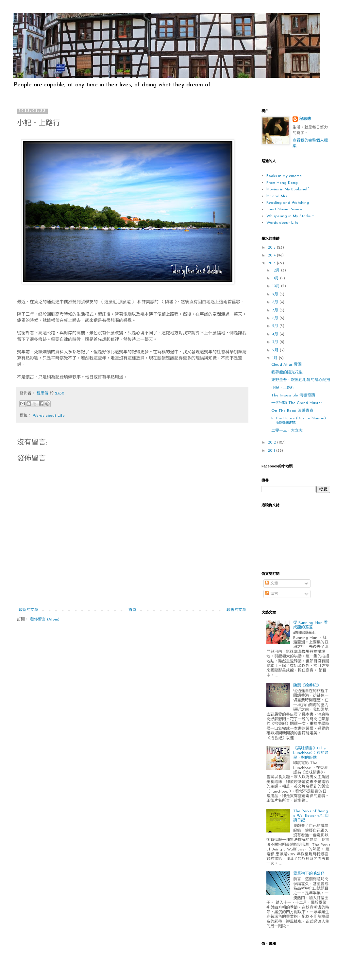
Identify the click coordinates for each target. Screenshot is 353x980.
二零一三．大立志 (287, 431)
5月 (276, 326)
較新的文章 (28, 610)
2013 (272, 263)
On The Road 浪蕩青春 (292, 411)
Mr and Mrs (277, 196)
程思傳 (305, 119)
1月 (276, 358)
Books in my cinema (284, 176)
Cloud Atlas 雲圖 (286, 365)
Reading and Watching (288, 203)
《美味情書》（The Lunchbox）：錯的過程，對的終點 (311, 753)
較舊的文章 (236, 610)
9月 (276, 294)
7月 (276, 310)
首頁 (132, 610)
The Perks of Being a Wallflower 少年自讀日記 (311, 816)
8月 (276, 302)
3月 (276, 342)
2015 (272, 248)
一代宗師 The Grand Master (297, 403)
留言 (272, 594)
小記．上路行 (283, 388)
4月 (276, 334)
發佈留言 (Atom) (45, 620)
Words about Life (49, 416)
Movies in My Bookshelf (288, 189)
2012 (272, 443)
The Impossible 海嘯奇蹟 (293, 395)
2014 (272, 255)
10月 (277, 286)
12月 (277, 271)
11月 (276, 278)
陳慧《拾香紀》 (307, 686)
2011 (272, 451)
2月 (276, 350)
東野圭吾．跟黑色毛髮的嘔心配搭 (301, 380)
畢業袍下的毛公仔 (309, 874)
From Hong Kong (282, 183)
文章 (272, 584)
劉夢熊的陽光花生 (287, 373)
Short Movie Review (284, 209)
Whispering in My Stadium (290, 216)
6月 (276, 318)
